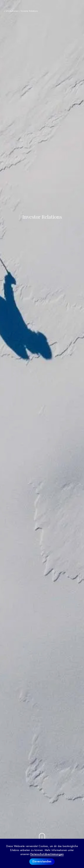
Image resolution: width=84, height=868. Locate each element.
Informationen (12, 11)
